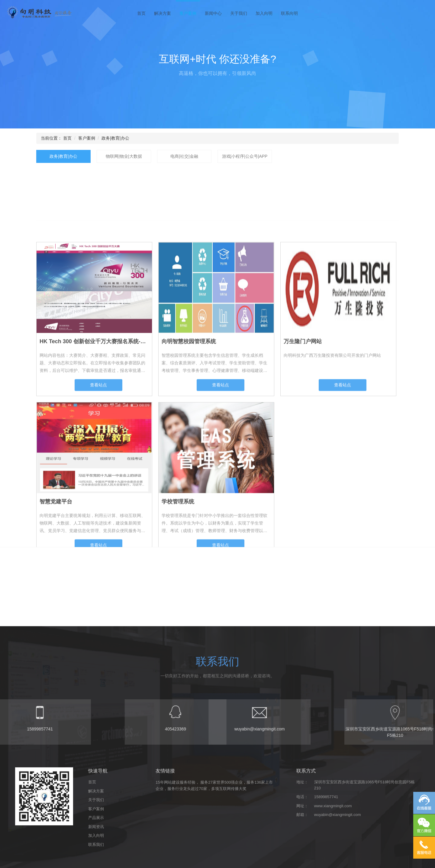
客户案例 (188, 13)
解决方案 (163, 13)
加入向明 (264, 13)
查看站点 (98, 506)
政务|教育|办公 (115, 138)
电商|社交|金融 (184, 156)
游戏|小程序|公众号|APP (245, 156)
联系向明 (289, 13)
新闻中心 (213, 13)
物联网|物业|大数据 (124, 156)
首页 (141, 13)
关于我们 (239, 13)
